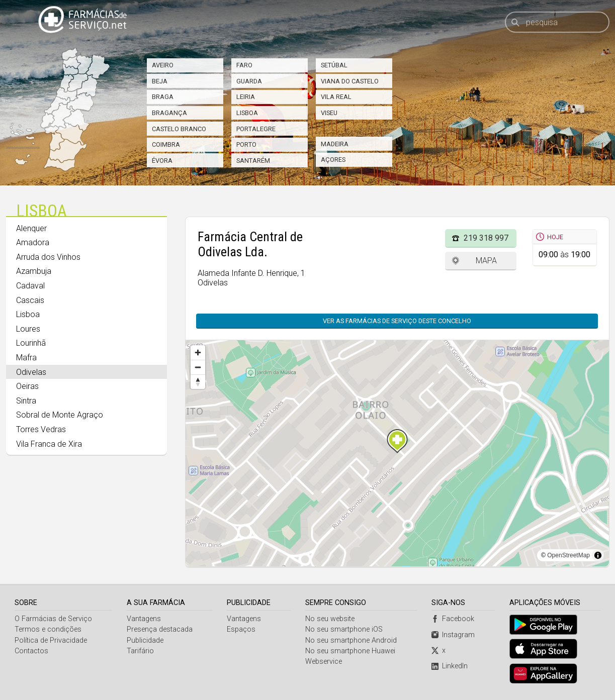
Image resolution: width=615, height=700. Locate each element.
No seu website (330, 619)
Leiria (246, 97)
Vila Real (336, 97)
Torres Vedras (41, 429)
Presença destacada (160, 629)
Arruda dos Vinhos (48, 257)
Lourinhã (31, 343)
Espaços (241, 629)
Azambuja (34, 271)
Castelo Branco (179, 129)
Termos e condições (48, 629)
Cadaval (30, 286)
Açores (333, 160)
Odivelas (31, 372)
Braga (163, 97)
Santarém (253, 161)
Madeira (335, 144)
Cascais (30, 300)
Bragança (169, 113)
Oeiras (27, 386)
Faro (244, 65)
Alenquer (31, 228)
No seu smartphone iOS (344, 629)
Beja (160, 81)
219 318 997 (486, 238)
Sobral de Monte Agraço (60, 415)
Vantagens (144, 619)
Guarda (249, 81)
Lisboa (247, 113)
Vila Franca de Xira (49, 444)
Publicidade (145, 640)
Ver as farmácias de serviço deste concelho (397, 321)
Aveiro (163, 65)
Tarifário (140, 651)
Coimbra (166, 144)
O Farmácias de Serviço (53, 619)
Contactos (31, 651)
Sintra (26, 401)
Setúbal (334, 65)
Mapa (486, 261)
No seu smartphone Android (351, 640)
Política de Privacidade (51, 640)
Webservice (324, 662)
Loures (28, 329)
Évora (162, 161)
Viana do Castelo (350, 81)
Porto (246, 144)
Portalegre (256, 129)
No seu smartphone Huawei (350, 651)
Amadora (33, 242)
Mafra (26, 358)
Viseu (329, 113)
